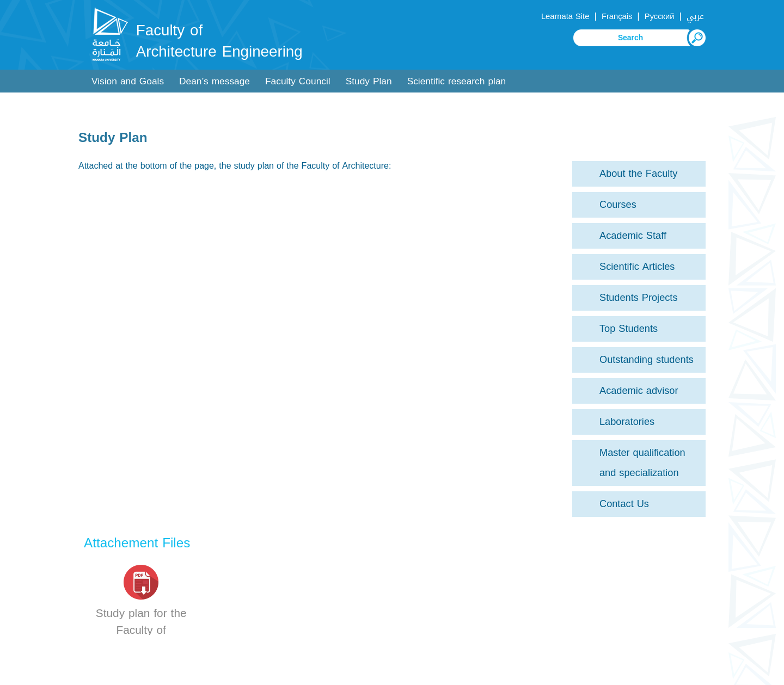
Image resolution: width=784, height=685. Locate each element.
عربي (695, 16)
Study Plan (369, 81)
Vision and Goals (128, 81)
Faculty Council (298, 81)
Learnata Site (565, 16)
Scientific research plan (457, 81)
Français (617, 16)
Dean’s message (215, 81)
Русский (660, 16)
